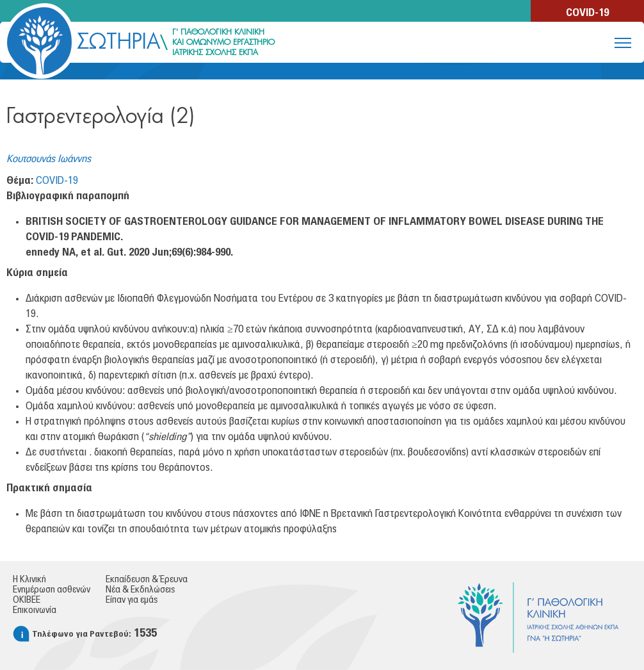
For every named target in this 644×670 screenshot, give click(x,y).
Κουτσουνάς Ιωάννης (49, 159)
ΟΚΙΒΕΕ (27, 600)
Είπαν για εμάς (132, 600)
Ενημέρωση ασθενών (52, 590)
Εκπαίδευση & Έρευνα (147, 580)
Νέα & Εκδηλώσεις (140, 590)
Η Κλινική (29, 580)
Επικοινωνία (35, 610)
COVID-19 (587, 13)
